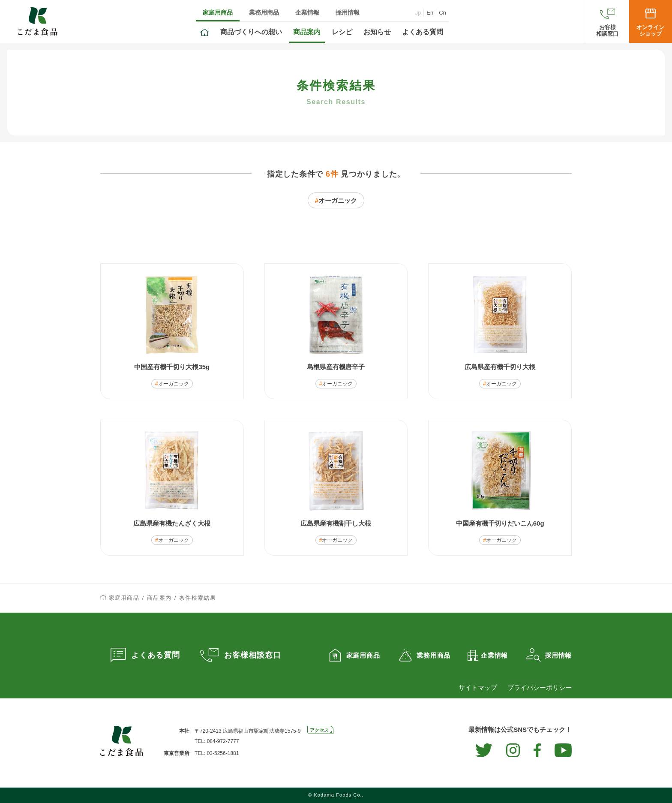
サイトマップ (478, 687)
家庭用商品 (218, 12)
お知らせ (377, 32)
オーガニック (338, 200)
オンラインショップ (650, 30)
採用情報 (348, 12)
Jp (418, 13)
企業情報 (307, 12)
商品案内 (307, 32)
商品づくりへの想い (251, 32)
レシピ (342, 32)
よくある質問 (423, 32)
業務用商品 (264, 12)
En (430, 13)
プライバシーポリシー (540, 687)
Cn (442, 13)
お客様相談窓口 (607, 30)
